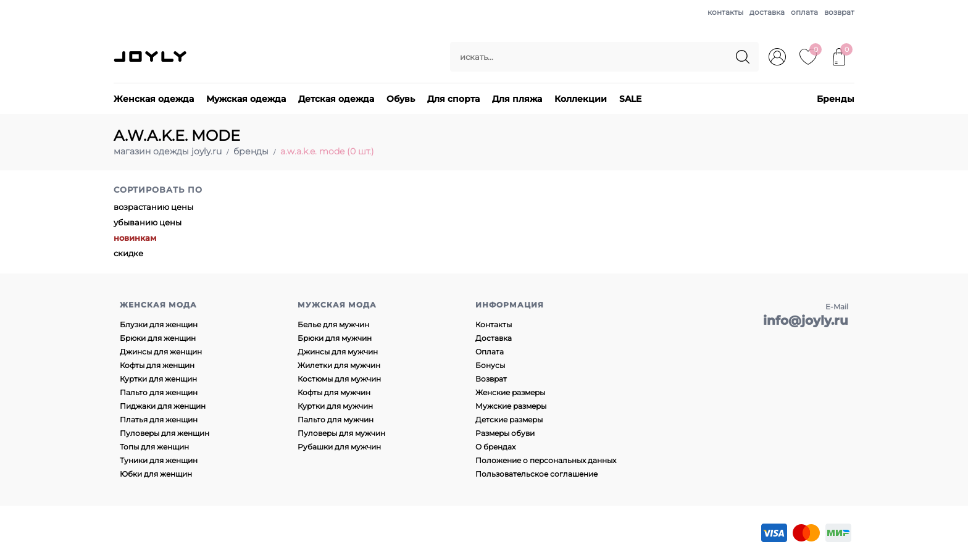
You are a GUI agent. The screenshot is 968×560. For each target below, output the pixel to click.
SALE (630, 99)
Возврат (491, 379)
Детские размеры (509, 420)
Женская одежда (154, 99)
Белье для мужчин (333, 324)
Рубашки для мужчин (339, 447)
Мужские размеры (511, 406)
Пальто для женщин (159, 392)
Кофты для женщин (157, 365)
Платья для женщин (159, 420)
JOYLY (151, 57)
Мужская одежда (246, 99)
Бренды (836, 99)
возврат (839, 12)
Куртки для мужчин (335, 406)
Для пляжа (517, 99)
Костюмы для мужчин (339, 379)
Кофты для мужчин (334, 392)
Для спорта (453, 99)
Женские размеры (510, 392)
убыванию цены (148, 222)
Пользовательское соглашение (536, 474)
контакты (725, 12)
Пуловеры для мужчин (341, 433)
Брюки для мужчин (335, 338)
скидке (128, 253)
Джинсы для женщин (161, 352)
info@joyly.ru (806, 320)
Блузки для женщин (159, 324)
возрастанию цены (153, 207)
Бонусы (490, 365)
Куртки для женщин (158, 379)
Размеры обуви (505, 433)
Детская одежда (336, 99)
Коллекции (581, 99)
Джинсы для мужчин (338, 352)
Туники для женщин (159, 460)
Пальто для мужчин (336, 420)
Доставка (494, 338)
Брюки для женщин (158, 338)
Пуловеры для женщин (165, 433)
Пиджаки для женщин (163, 406)
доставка (767, 12)
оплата (804, 12)
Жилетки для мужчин (339, 365)
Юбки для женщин (156, 474)
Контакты (494, 324)
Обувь (401, 99)
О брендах (495, 447)
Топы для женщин (154, 447)
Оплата (490, 352)
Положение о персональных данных (546, 460)
